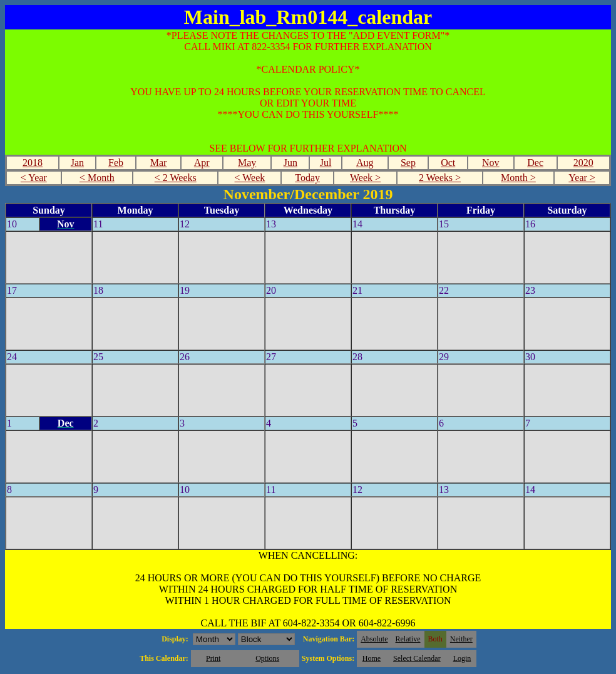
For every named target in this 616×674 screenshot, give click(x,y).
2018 (33, 163)
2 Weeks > (440, 178)
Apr (202, 163)
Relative (408, 639)
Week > (365, 178)
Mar (159, 163)
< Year (34, 178)
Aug (365, 163)
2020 (583, 163)
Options (267, 658)
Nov (491, 163)
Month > (518, 178)
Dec (535, 163)
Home (372, 658)
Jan (77, 163)
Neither (461, 639)
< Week (250, 178)
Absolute (374, 639)
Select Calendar (417, 658)
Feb (116, 163)
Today (307, 178)
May (247, 163)
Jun (290, 163)
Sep (408, 163)
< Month (97, 178)
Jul (326, 163)
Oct (448, 163)
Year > (582, 178)
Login (462, 658)
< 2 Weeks (176, 178)
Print (213, 658)
